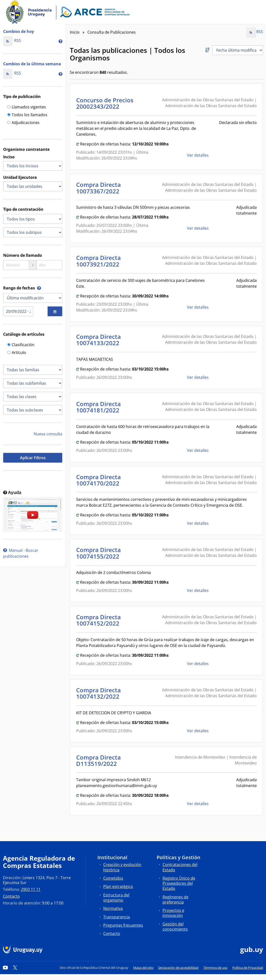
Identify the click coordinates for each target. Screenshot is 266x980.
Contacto (11, 896)
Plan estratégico (118, 886)
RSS (12, 40)
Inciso (9, 157)
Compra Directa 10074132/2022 (99, 693)
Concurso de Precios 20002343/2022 (105, 103)
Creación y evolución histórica (122, 867)
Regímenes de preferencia (175, 899)
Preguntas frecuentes (123, 925)
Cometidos (113, 878)
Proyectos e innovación (173, 913)
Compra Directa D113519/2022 (98, 760)
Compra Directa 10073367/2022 (99, 188)
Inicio (75, 32)
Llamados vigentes (27, 107)
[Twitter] (15, 968)
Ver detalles (198, 155)
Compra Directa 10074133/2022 (99, 340)
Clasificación (21, 345)
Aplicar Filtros (33, 458)
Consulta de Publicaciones (112, 32)
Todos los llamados (27, 115)
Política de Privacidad (248, 968)
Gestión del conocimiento (175, 927)
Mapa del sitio (143, 968)
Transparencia (117, 917)
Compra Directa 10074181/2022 (99, 407)
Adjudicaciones (23, 123)
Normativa (113, 908)
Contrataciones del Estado (180, 867)
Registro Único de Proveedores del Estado (179, 883)
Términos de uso (215, 968)
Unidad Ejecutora (20, 177)
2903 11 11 (31, 889)
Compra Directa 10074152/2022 (99, 620)
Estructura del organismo (116, 898)
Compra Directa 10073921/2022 (99, 261)
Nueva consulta (48, 434)
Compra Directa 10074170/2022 (99, 480)
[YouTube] (5, 968)
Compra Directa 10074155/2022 (99, 553)
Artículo (17, 353)
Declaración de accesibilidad (178, 968)
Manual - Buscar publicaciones (21, 553)
